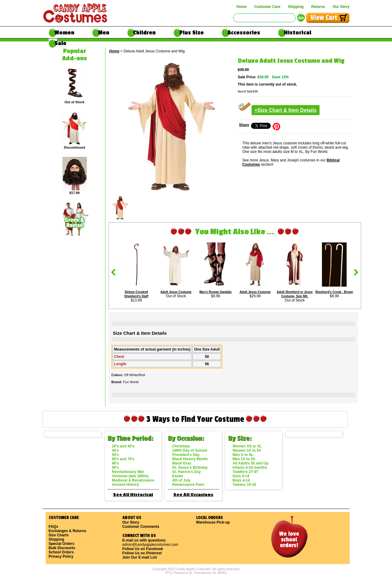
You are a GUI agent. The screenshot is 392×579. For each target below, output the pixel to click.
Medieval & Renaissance (133, 480)
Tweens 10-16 (244, 485)
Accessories (244, 33)
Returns (318, 7)
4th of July (182, 480)
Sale (60, 43)
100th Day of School (190, 450)
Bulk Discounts (62, 548)
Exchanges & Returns (68, 531)
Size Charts (59, 535)
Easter (178, 476)
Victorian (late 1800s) (130, 476)
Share (244, 125)
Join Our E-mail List (140, 557)
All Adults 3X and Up (251, 463)
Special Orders (62, 544)
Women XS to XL (247, 446)
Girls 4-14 (241, 476)
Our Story (341, 7)
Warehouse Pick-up (213, 522)
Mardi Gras (182, 463)
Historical (298, 33)
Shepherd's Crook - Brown (334, 292)
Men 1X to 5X (244, 459)
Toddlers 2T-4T (245, 472)
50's (116, 455)
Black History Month (190, 459)
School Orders (61, 552)
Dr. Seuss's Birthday (190, 468)
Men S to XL (243, 455)
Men (104, 33)
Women (64, 33)
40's (116, 450)
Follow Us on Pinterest (142, 553)
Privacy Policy (61, 556)
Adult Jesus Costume (176, 292)
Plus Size (192, 33)
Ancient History (126, 485)
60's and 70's (123, 459)
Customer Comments (141, 527)
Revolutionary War (128, 472)
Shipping (296, 7)
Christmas (181, 446)
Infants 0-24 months (250, 468)
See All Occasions (193, 495)
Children (144, 33)
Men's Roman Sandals (216, 292)
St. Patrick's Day (187, 472)
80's (116, 463)
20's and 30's (123, 446)
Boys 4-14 (241, 480)
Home (241, 7)
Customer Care (267, 7)
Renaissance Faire (188, 485)
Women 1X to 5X (247, 450)
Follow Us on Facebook (143, 549)
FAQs (53, 527)
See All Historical (133, 495)
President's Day (186, 455)
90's (116, 468)
